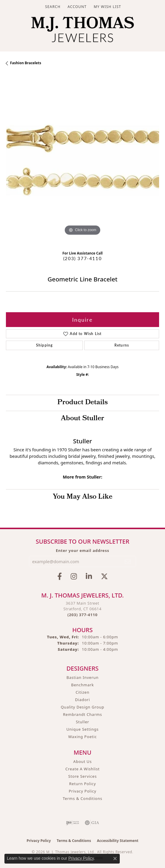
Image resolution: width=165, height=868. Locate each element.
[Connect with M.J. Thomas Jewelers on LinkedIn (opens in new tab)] (89, 576)
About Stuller (82, 419)
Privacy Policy (82, 791)
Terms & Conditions (82, 798)
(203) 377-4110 (82, 258)
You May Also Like (83, 497)
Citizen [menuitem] (83, 692)
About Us (82, 761)
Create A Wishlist (82, 769)
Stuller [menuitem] (83, 722)
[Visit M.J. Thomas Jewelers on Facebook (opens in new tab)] (60, 576)
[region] (82, 160)
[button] (52, 7)
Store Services (82, 776)
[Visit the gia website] (92, 823)
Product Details (82, 403)
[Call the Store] (82, 615)
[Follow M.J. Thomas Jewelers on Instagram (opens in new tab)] (74, 576)
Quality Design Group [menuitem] (82, 707)
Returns (122, 345)
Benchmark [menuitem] (82, 685)
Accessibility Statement (118, 841)
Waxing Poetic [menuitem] (83, 737)
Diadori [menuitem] (82, 700)
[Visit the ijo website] (73, 823)
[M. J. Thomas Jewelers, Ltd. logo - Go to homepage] (82, 31)
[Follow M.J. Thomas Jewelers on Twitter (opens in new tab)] (104, 576)
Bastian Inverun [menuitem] (83, 677)
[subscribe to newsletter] (128, 561)
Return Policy (83, 784)
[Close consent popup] (115, 859)
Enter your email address (83, 550)
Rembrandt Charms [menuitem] (82, 714)
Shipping (45, 345)
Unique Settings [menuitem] (82, 729)
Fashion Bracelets (26, 63)
